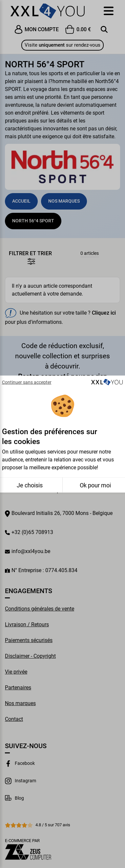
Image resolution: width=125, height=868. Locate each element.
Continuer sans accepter (27, 382)
